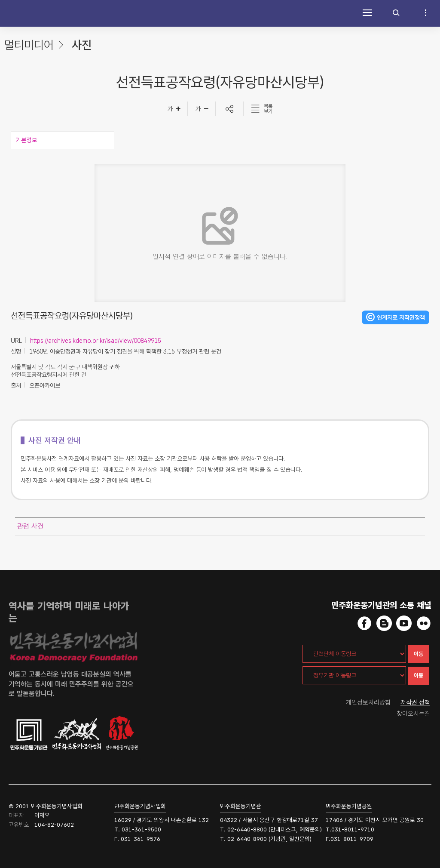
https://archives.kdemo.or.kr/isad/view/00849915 (96, 341)
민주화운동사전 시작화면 (28, 13)
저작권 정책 (415, 702)
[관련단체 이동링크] (354, 654)
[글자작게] (202, 109)
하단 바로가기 (0, 0)
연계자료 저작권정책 (401, 317)
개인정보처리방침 (368, 702)
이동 (419, 654)
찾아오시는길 (413, 714)
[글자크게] (174, 109)
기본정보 (26, 140)
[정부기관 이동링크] (354, 675)
